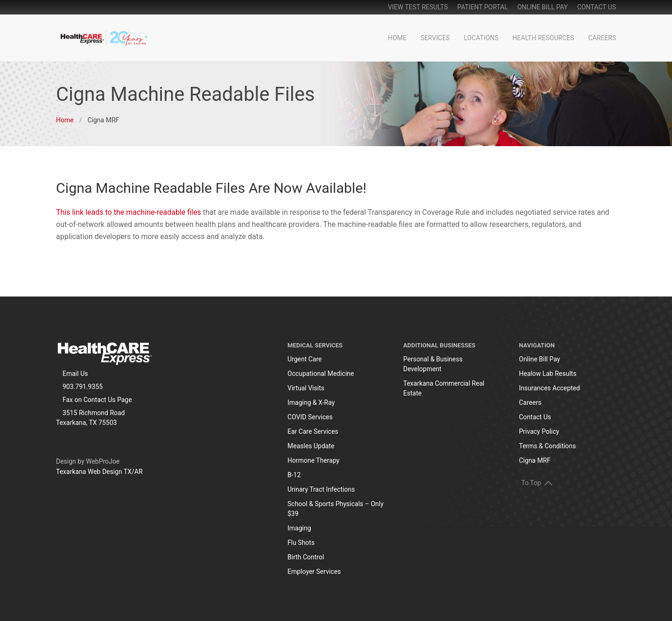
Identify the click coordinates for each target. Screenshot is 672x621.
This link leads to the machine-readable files (129, 212)
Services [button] (435, 38)
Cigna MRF (535, 460)
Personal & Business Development (433, 364)
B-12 (294, 475)
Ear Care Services (313, 431)
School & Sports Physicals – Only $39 (336, 509)
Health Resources (543, 38)
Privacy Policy (539, 431)
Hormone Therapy (313, 460)
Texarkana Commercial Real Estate (444, 388)
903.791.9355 (83, 387)
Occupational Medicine (321, 374)
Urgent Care (305, 359)
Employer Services (314, 572)
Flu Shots (301, 543)
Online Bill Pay (539, 359)
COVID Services (310, 417)
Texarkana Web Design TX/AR (99, 472)
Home (397, 38)
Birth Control (306, 557)
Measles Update (311, 446)
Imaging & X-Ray (311, 402)
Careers (602, 38)
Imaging (299, 528)
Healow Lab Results (548, 374)
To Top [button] (537, 482)
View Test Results (418, 7)
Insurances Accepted (549, 388)
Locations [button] (481, 38)
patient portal (483, 7)
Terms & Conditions (547, 446)
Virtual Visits (306, 388)
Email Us (75, 374)
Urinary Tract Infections (321, 489)
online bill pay (542, 7)
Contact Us (597, 7)
